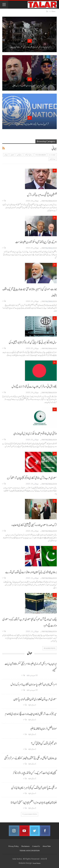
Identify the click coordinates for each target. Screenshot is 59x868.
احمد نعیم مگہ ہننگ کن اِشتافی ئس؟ (44, 744)
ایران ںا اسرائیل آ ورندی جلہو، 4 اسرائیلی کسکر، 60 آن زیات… (29, 47)
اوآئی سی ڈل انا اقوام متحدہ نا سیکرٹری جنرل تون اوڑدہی (35, 434)
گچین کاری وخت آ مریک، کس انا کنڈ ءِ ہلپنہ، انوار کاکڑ (35, 773)
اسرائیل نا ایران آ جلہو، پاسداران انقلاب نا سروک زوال (30, 86)
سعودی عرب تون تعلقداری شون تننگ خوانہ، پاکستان (35, 699)
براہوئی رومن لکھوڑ (29, 155)
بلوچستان (12, 155)
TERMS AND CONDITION (30, 851)
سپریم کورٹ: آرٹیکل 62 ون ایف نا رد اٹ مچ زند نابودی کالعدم (31, 714)
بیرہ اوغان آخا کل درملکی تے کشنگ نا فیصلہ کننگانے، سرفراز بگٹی (30, 758)
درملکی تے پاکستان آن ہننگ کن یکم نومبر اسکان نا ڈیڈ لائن (34, 788)
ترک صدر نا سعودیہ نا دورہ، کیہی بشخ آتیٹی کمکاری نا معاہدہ (34, 525)
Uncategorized (41, 155)
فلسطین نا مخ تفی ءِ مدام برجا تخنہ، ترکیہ (42, 195)
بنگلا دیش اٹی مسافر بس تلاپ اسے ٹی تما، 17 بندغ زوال (34, 387)
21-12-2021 (52, 155)
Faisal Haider (37, 863)
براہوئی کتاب (19, 155)
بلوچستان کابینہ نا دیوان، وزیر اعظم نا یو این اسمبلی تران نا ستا (34, 803)
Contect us (36, 846)
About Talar (47, 846)
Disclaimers (25, 846)
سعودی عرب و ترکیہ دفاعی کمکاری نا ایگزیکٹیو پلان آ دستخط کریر (32, 478)
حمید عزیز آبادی (53, 159)
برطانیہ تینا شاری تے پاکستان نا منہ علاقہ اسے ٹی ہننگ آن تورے (31, 572)
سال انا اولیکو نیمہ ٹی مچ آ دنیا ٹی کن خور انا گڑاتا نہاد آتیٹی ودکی (33, 343)
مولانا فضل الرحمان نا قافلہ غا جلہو (43, 729)
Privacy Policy (14, 846)
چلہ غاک (6, 155)
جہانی (29, 41)
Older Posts (50, 648)
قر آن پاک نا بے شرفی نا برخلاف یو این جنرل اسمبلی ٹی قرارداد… (29, 124)
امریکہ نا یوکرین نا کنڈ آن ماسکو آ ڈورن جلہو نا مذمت (36, 242)
